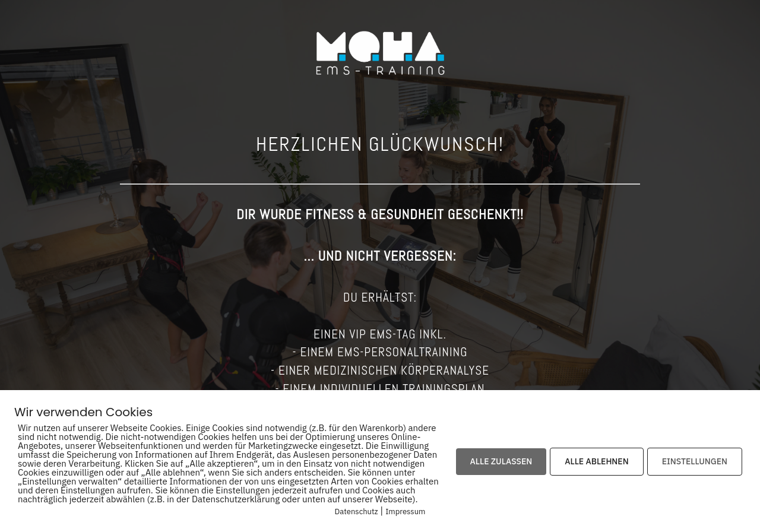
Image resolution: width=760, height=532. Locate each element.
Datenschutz (357, 512)
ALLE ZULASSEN (501, 461)
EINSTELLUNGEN (695, 461)
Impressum (405, 512)
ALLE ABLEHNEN (596, 461)
